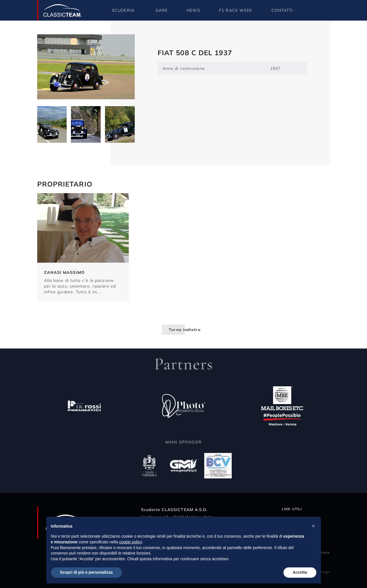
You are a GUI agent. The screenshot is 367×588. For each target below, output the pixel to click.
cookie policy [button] (130, 542)
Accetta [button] (300, 572)
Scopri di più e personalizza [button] (86, 572)
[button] (314, 526)
